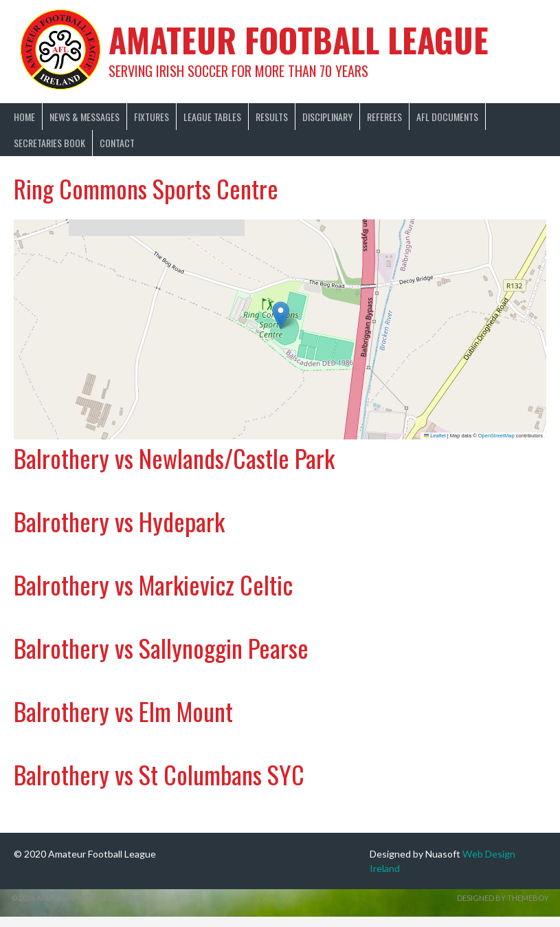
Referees (384, 117)
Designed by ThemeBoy (503, 898)
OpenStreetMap (496, 436)
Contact (117, 143)
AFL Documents (447, 117)
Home (24, 117)
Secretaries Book (49, 143)
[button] (281, 315)
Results (272, 117)
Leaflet (435, 436)
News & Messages (85, 117)
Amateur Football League (299, 40)
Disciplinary (327, 117)
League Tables (212, 117)
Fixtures (152, 117)
